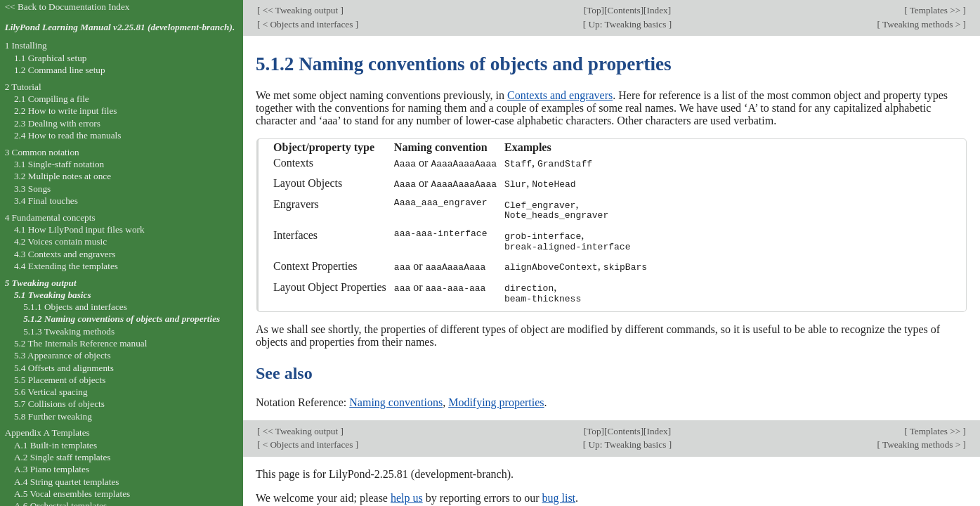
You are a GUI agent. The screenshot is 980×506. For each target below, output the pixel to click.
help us (407, 495)
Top (594, 10)
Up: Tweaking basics (627, 24)
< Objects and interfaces (307, 24)
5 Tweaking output (41, 283)
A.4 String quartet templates (67, 482)
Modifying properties (496, 400)
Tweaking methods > (922, 24)
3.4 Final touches (46, 201)
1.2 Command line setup (60, 70)
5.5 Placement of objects (60, 380)
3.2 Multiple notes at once (63, 176)
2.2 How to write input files (66, 111)
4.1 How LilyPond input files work (79, 229)
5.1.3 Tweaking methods (69, 331)
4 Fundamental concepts (50, 218)
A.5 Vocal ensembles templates (72, 494)
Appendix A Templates (47, 433)
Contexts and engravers (560, 95)
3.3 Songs (32, 189)
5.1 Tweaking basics (53, 295)
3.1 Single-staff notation (59, 164)
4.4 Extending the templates (66, 266)
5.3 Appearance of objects (63, 355)
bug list (558, 495)
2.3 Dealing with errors (57, 123)
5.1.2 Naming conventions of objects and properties (122, 319)
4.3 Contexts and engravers (65, 254)
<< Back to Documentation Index (67, 7)
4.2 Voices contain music (60, 241)
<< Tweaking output (300, 10)
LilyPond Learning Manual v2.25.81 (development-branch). (120, 27)
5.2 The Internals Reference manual (80, 343)
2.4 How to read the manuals (68, 135)
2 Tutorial (23, 87)
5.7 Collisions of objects (59, 404)
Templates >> (935, 10)
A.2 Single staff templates (63, 457)
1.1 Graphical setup (51, 58)
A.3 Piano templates (52, 469)
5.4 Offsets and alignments (64, 368)
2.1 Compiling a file (52, 99)
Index (657, 10)
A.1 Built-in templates (55, 445)
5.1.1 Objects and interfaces (75, 307)
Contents (623, 10)
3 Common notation (42, 152)
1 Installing (26, 45)
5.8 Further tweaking (53, 416)
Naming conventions (396, 400)
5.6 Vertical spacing (51, 392)
